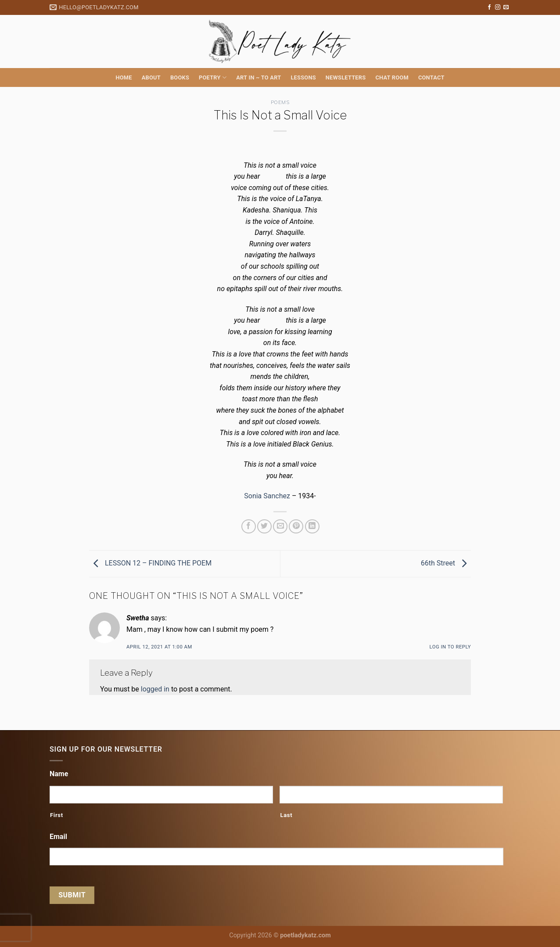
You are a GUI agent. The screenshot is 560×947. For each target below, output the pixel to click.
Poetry (213, 77)
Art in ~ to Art (258, 77)
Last (286, 815)
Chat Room (392, 77)
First (57, 815)
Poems (280, 102)
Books (180, 77)
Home (124, 77)
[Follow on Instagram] (498, 7)
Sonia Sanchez (267, 496)
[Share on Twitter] (264, 527)
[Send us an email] (506, 7)
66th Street (446, 563)
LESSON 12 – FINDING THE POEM (150, 563)
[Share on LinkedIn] (312, 527)
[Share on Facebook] (249, 527)
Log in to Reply (450, 647)
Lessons (303, 77)
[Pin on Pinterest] (296, 527)
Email (58, 837)
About (151, 77)
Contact (431, 77)
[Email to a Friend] (280, 527)
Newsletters (346, 77)
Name (59, 774)
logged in (155, 689)
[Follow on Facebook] (489, 7)
